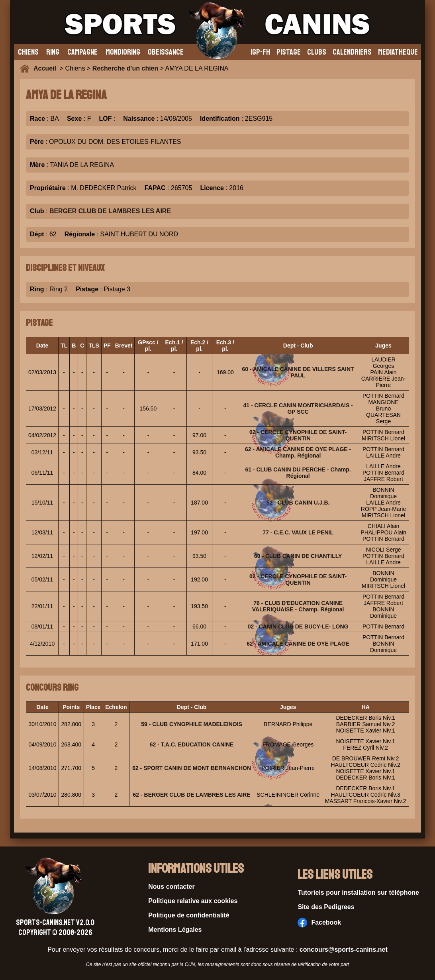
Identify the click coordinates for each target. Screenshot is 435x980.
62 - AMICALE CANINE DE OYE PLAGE (298, 644)
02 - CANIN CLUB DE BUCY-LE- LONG (298, 626)
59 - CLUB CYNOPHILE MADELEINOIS (192, 724)
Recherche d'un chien (125, 68)
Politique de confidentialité (189, 915)
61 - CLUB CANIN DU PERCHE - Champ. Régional (298, 473)
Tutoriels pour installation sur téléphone (358, 893)
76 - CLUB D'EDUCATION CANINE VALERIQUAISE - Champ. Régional (298, 606)
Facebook (319, 923)
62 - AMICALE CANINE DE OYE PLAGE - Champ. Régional (298, 452)
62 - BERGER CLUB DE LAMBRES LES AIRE (192, 795)
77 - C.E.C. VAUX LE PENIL (298, 532)
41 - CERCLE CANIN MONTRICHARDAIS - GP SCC (298, 408)
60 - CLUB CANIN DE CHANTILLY (298, 556)
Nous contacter (171, 887)
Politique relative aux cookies (193, 901)
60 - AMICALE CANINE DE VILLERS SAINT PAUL (298, 372)
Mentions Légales (175, 930)
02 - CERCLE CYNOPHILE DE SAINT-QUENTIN (298, 435)
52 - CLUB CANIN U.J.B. (298, 503)
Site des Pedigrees (326, 907)
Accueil (47, 68)
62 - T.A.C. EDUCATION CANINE (192, 744)
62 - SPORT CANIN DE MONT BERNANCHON (192, 768)
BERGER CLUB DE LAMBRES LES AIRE (110, 211)
